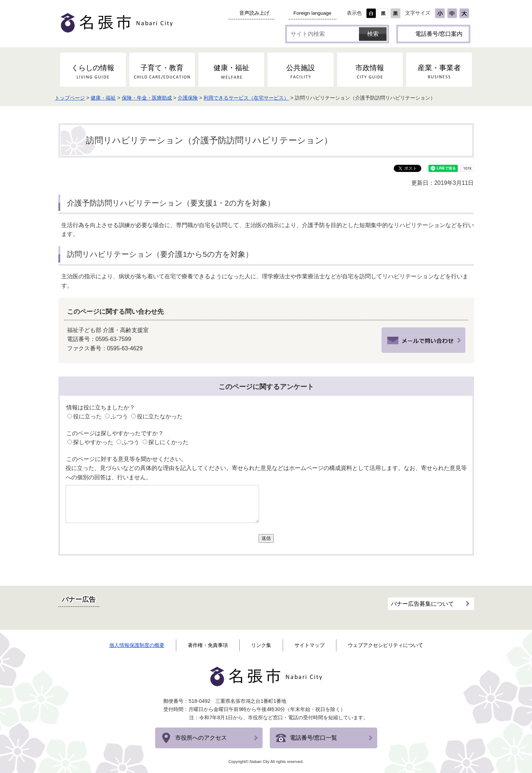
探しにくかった (168, 442)
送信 (266, 538)
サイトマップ (310, 645)
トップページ (78, 98)
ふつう (119, 416)
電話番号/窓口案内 (439, 34)
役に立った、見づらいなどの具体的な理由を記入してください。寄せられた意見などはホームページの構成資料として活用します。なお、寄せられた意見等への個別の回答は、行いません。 (266, 473)
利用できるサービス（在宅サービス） (255, 98)
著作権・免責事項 (208, 645)
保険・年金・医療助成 (155, 98)
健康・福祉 (112, 98)
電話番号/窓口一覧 (313, 738)
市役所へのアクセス (201, 738)
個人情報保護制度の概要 (137, 645)
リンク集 (261, 645)
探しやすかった (93, 442)
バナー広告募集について (422, 603)
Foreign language (312, 13)
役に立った (87, 416)
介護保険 (196, 98)
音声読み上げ (254, 13)
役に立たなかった (160, 416)
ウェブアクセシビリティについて (385, 645)
